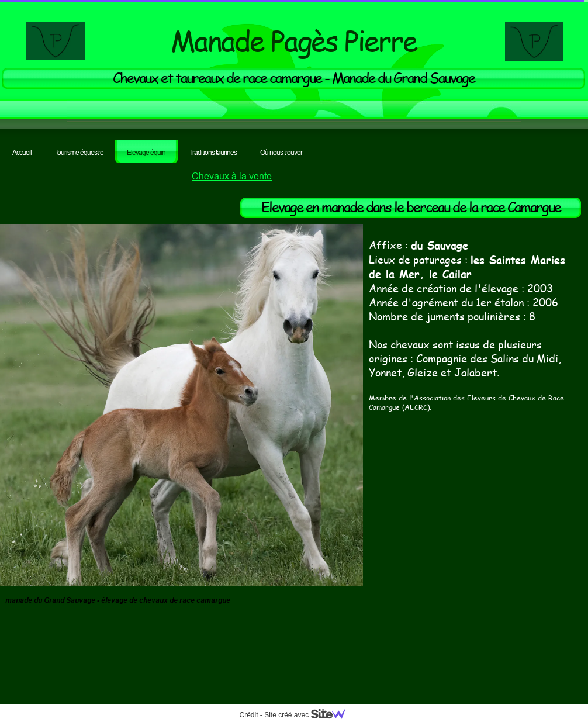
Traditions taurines (213, 152)
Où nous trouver (281, 152)
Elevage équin (146, 152)
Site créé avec (309, 715)
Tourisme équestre (79, 152)
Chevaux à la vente (232, 176)
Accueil (22, 152)
